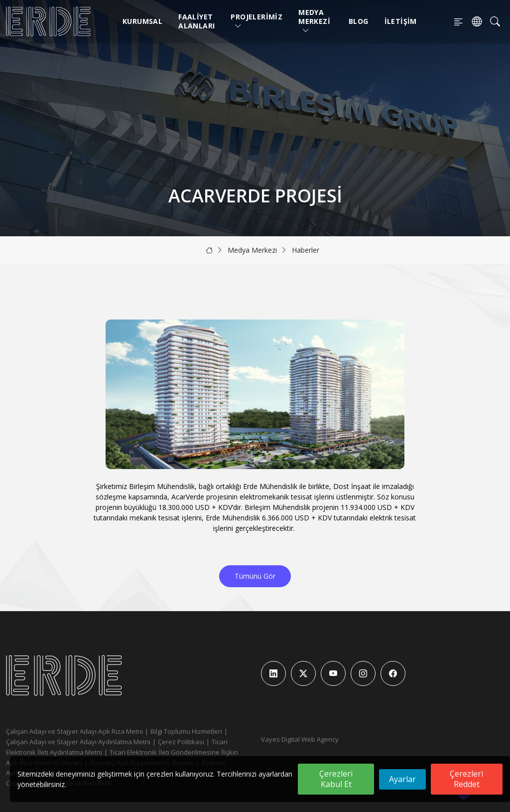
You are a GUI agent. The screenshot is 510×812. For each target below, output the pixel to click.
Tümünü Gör (255, 576)
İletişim (401, 21)
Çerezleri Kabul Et (336, 779)
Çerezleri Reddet (466, 779)
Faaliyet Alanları (196, 21)
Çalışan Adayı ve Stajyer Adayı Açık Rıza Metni (74, 731)
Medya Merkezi (314, 21)
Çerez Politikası (181, 742)
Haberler (306, 250)
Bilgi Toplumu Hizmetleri (186, 731)
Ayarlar (402, 779)
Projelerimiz (256, 21)
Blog (359, 21)
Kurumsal (142, 21)
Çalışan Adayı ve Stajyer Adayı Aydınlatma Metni (78, 742)
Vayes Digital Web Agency (300, 739)
